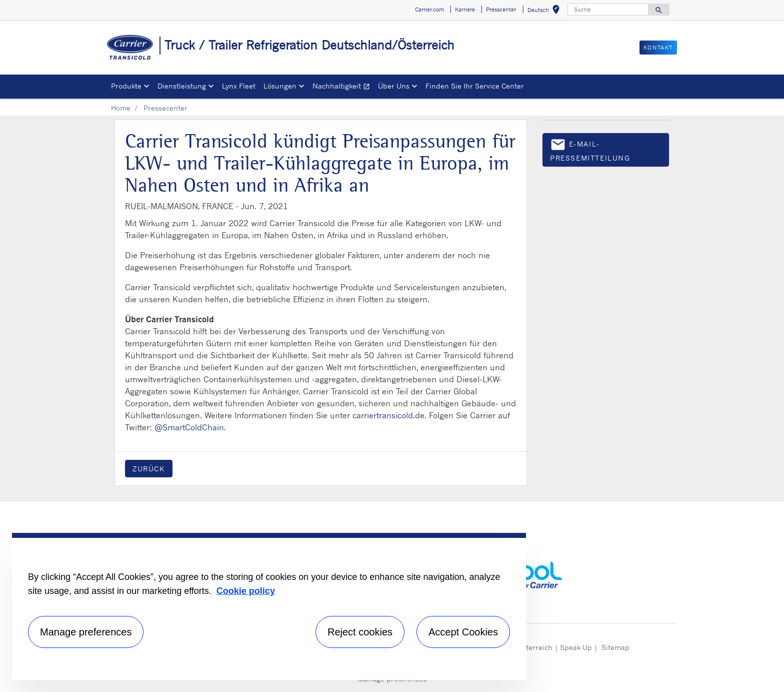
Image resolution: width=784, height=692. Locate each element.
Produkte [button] (126, 86)
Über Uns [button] (394, 86)
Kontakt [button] (658, 48)
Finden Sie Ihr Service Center (475, 86)
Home (121, 108)
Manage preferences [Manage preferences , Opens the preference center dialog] (86, 632)
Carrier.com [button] (429, 10)
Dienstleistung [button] (182, 86)
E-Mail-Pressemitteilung (590, 149)
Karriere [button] (465, 10)
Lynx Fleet (239, 86)
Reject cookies (360, 632)
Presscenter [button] (501, 10)
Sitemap (615, 647)
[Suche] (608, 10)
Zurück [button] (149, 469)
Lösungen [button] (280, 86)
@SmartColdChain (189, 427)
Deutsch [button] (545, 11)
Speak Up (576, 647)
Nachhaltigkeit (343, 87)
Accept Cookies (463, 632)
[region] (269, 606)
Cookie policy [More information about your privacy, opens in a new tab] (246, 591)
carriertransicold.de (388, 415)
